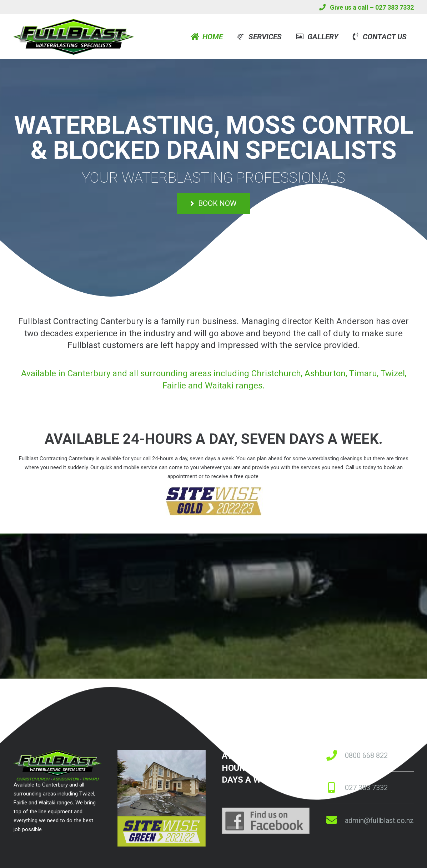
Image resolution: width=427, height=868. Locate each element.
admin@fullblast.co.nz (379, 820)
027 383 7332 (366, 788)
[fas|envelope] (335, 820)
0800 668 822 (366, 755)
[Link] (74, 37)
